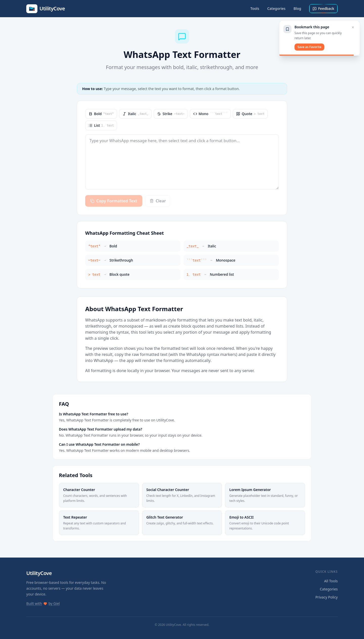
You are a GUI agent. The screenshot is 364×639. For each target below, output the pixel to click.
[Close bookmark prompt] (353, 27)
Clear (158, 201)
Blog (297, 8)
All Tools (331, 581)
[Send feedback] (323, 9)
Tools (255, 8)
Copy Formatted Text (114, 201)
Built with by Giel (43, 603)
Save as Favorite (309, 47)
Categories (276, 8)
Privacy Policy (327, 597)
